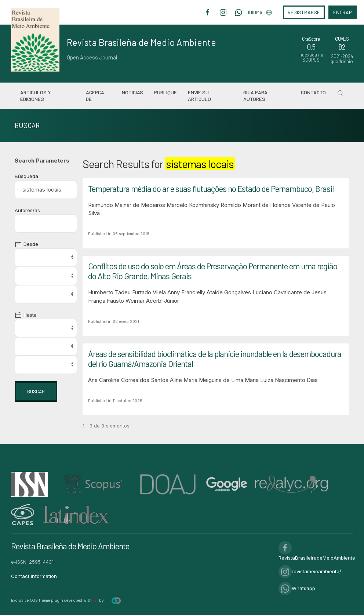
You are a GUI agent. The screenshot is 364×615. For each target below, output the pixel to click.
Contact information (34, 576)
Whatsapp (297, 588)
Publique (165, 92)
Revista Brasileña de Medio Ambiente (141, 42)
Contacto (313, 92)
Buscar (36, 392)
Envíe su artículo (199, 96)
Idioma (260, 12)
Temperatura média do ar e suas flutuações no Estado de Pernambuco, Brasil (211, 189)
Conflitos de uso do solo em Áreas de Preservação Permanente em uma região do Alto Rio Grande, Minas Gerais (213, 271)
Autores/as (27, 210)
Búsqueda (26, 176)
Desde (26, 244)
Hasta (26, 315)
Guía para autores (255, 96)
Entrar (343, 12)
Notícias (132, 92)
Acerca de (95, 96)
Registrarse (304, 12)
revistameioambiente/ (310, 571)
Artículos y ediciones (36, 96)
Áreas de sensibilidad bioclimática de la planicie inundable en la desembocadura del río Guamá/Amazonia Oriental (215, 359)
